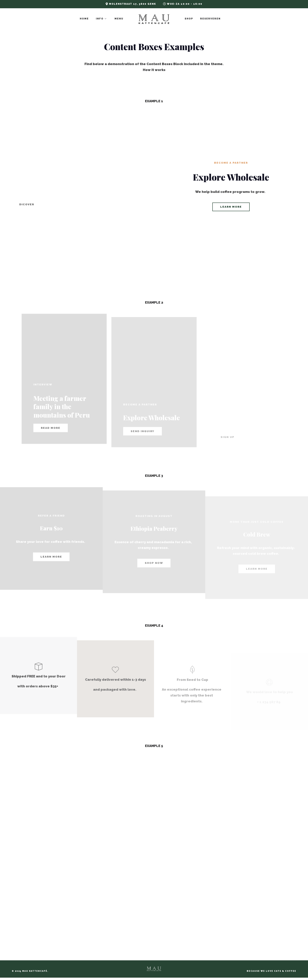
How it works (154, 70)
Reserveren (210, 19)
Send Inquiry (143, 445)
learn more (231, 207)
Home (84, 19)
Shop (189, 19)
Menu (119, 19)
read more (51, 439)
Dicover (27, 204)
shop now (154, 577)
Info (100, 19)
